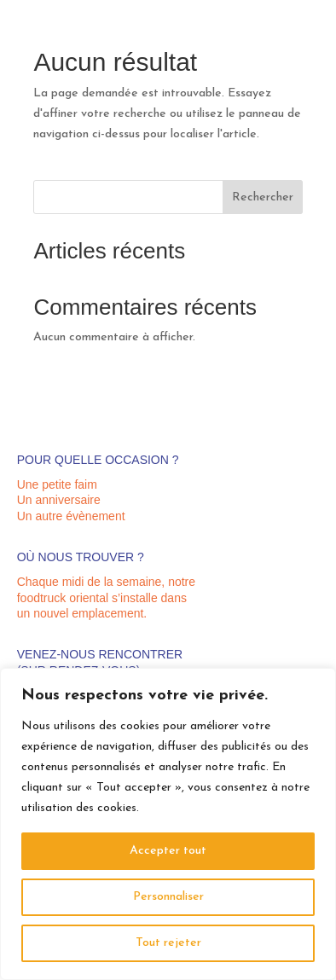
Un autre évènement (71, 516)
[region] (168, 824)
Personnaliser (168, 897)
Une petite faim (57, 484)
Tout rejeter (168, 943)
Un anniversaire (59, 500)
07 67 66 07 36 (283, 34)
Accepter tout (168, 851)
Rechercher (263, 197)
